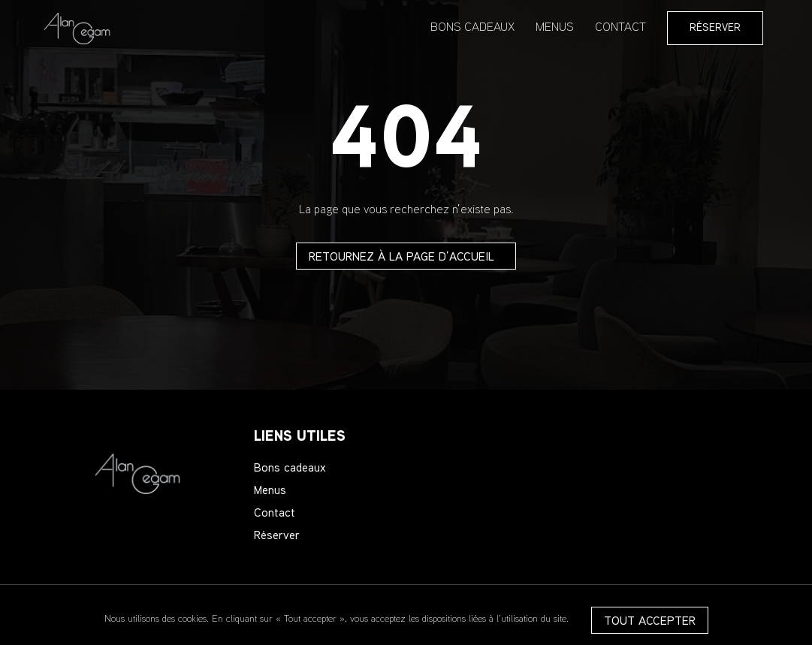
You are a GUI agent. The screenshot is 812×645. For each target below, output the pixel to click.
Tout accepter (650, 622)
